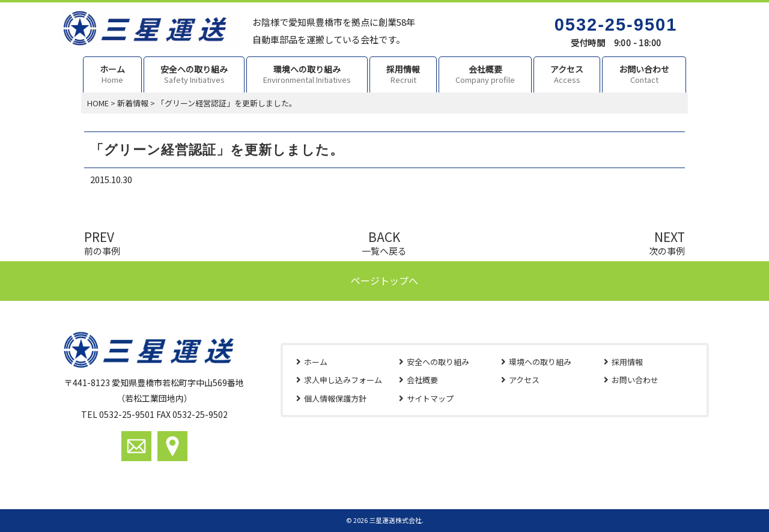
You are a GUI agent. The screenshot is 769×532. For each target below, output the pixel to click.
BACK (384, 242)
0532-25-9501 (616, 25)
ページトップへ (384, 280)
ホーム (316, 362)
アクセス (524, 380)
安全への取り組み (438, 362)
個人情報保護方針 (335, 398)
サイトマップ (430, 398)
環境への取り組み (540, 362)
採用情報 (627, 362)
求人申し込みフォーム (343, 380)
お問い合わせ (635, 380)
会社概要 (422, 380)
